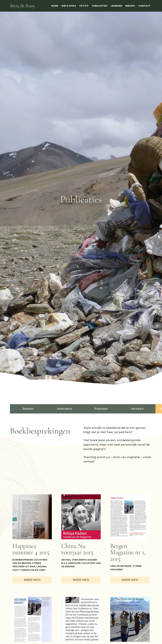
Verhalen (137, 409)
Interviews (64, 409)
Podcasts (101, 409)
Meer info (32, 580)
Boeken (28, 409)
